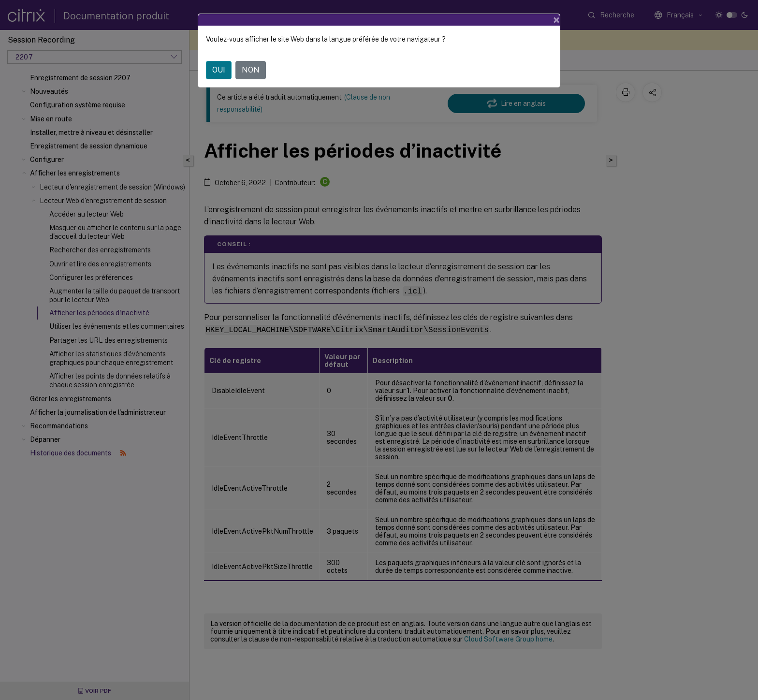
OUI (219, 70)
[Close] (556, 20)
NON (251, 70)
